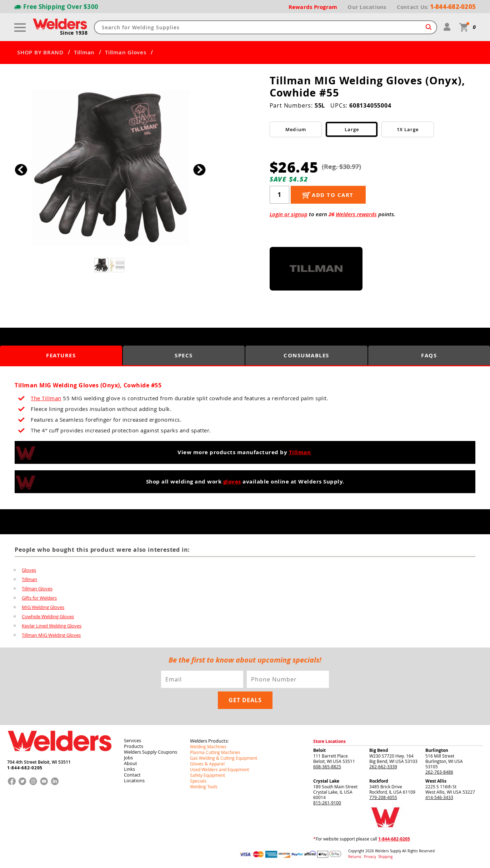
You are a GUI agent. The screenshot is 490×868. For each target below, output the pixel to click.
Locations (134, 780)
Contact (132, 775)
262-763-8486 (439, 772)
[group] (110, 168)
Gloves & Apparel (207, 764)
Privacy (371, 857)
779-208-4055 (383, 797)
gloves (232, 482)
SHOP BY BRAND (40, 53)
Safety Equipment (207, 775)
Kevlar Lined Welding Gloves (52, 626)
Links (129, 769)
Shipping (385, 857)
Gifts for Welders (39, 598)
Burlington (437, 750)
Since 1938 (74, 33)
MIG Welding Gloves (43, 607)
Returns (355, 857)
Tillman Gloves (126, 53)
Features (61, 355)
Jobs (128, 758)
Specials (198, 781)
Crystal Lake (326, 781)
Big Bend (379, 750)
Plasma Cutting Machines (215, 752)
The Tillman (46, 398)
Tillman (84, 53)
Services (132, 740)
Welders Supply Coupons (151, 752)
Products (134, 746)
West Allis (436, 781)
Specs (184, 355)
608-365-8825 (327, 767)
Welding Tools (204, 787)
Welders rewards (356, 214)
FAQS (429, 355)
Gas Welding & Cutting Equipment (224, 758)
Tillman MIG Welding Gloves (51, 635)
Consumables (306, 355)
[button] (199, 170)
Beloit (319, 750)
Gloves (29, 570)
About (131, 763)
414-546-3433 (439, 797)
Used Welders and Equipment (219, 769)
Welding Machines (208, 747)
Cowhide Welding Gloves (48, 616)
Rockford (379, 781)
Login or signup (289, 214)
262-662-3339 (383, 767)
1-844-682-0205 (25, 768)
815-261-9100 (327, 803)
